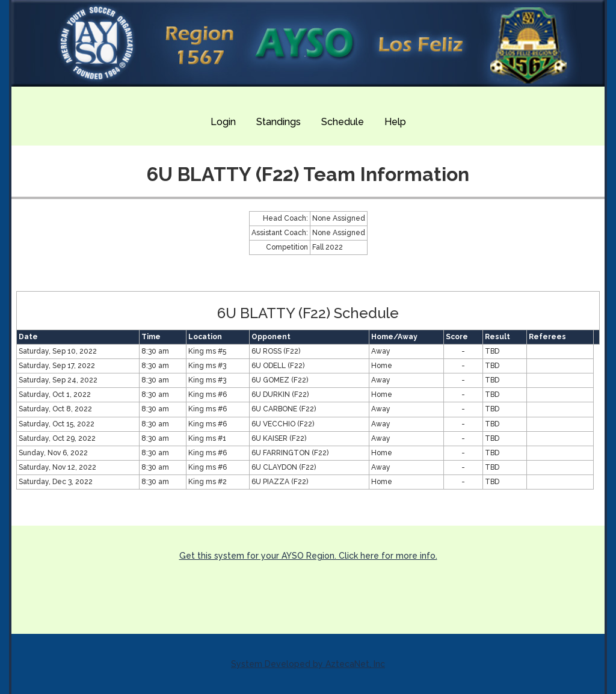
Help (395, 122)
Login (223, 122)
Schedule (343, 122)
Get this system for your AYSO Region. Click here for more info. (308, 556)
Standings (279, 122)
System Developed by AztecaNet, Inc (308, 664)
